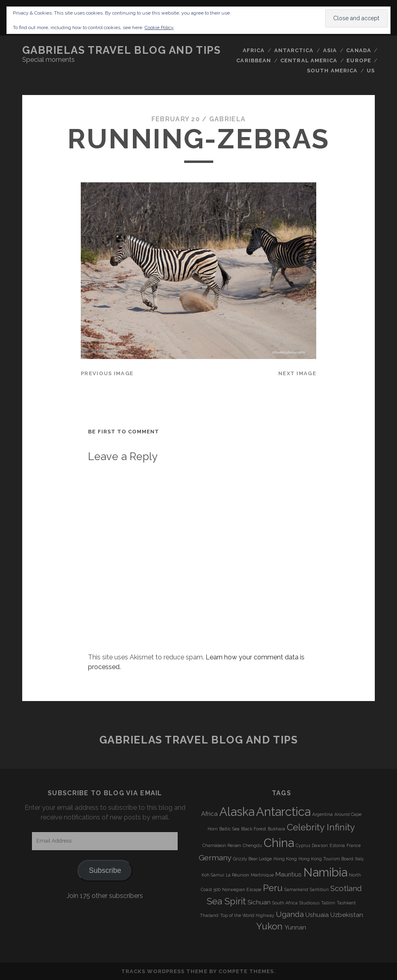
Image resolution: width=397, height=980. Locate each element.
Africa (254, 50)
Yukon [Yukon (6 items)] (270, 926)
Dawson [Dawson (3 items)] (320, 845)
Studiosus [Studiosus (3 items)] (309, 903)
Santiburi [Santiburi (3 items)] (319, 889)
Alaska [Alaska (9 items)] (237, 812)
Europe (359, 60)
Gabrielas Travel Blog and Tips (122, 50)
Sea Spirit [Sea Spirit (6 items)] (226, 901)
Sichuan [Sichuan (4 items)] (259, 902)
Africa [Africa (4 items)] (209, 814)
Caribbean (253, 60)
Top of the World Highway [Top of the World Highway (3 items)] (247, 915)
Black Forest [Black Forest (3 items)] (254, 829)
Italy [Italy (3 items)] (359, 859)
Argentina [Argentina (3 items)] (322, 814)
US (371, 71)
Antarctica (294, 50)
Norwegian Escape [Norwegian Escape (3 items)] (242, 889)
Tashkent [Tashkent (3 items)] (346, 903)
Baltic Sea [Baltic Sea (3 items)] (229, 829)
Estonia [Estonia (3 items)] (337, 845)
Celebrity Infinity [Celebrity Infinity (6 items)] (321, 827)
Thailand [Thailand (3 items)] (209, 915)
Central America (309, 60)
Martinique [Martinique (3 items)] (262, 875)
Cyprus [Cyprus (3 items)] (303, 845)
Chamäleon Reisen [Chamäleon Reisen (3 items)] (222, 845)
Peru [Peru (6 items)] (273, 888)
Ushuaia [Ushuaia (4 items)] (317, 915)
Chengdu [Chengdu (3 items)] (252, 845)
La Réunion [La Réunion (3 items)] (237, 875)
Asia (330, 50)
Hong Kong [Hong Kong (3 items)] (285, 859)
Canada (358, 50)
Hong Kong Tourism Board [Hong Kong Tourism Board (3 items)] (326, 859)
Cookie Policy (159, 27)
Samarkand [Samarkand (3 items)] (296, 889)
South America (332, 71)
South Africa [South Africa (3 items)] (285, 903)
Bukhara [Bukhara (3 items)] (276, 829)
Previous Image (107, 373)
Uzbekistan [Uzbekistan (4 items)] (347, 915)
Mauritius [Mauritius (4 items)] (289, 874)
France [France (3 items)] (354, 845)
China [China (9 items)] (279, 843)
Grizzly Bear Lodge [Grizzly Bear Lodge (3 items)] (252, 859)
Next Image (297, 373)
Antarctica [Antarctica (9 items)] (283, 812)
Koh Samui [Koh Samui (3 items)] (213, 875)
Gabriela (227, 119)
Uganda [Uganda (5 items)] (290, 914)
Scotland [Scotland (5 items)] (346, 888)
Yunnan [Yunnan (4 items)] (295, 927)
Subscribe (105, 870)
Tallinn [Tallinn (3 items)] (328, 903)
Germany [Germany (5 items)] (215, 857)
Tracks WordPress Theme (164, 971)
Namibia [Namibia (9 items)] (325, 872)
